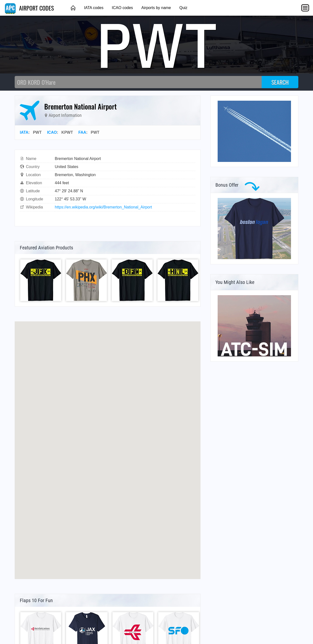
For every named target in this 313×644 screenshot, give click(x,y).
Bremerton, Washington (75, 175)
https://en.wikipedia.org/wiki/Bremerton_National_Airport (103, 207)
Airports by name (156, 8)
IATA (24, 132)
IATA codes (94, 8)
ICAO (52, 132)
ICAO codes (122, 8)
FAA (82, 132)
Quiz (183, 8)
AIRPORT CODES (29, 8)
